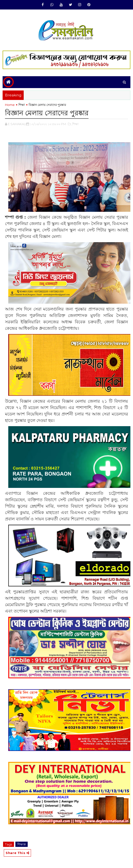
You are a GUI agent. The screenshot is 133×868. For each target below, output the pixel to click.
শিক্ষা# (22, 844)
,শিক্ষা (75, 123)
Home (10, 105)
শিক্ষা (22, 105)
